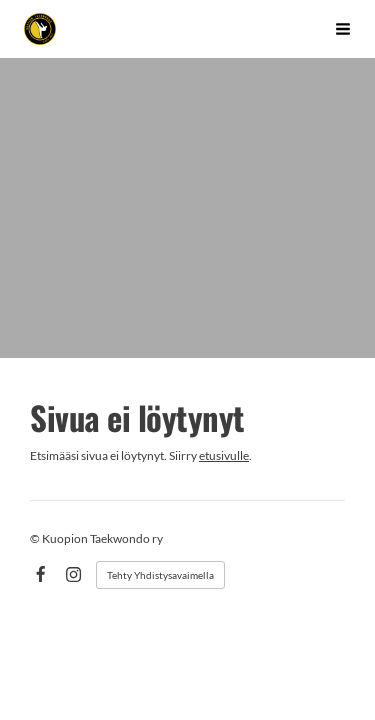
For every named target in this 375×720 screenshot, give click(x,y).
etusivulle (224, 455)
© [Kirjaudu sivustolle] (36, 538)
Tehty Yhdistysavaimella (160, 575)
